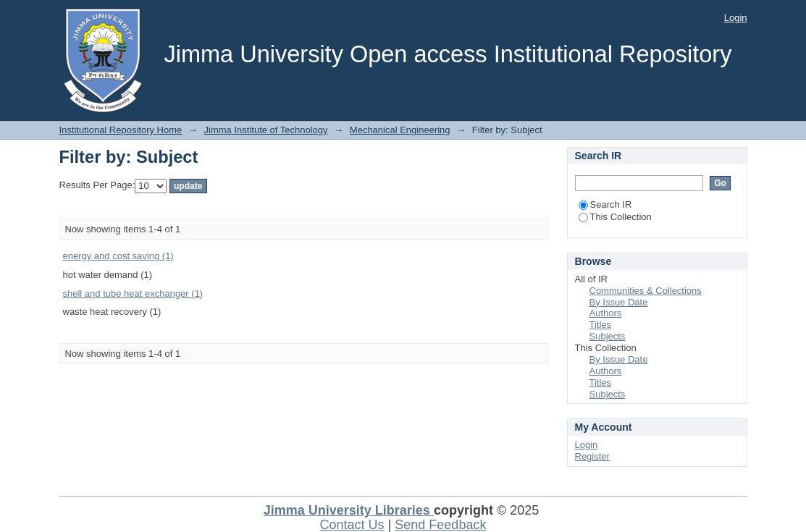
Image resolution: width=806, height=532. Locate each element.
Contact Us (352, 525)
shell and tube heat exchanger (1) (133, 294)
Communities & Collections (646, 291)
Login (736, 18)
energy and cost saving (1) (118, 256)
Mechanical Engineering (400, 130)
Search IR (605, 204)
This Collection (615, 217)
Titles (601, 325)
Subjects (608, 336)
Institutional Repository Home (121, 130)
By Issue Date (619, 302)
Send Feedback (440, 525)
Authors (606, 313)
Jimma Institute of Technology (266, 130)
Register (592, 456)
